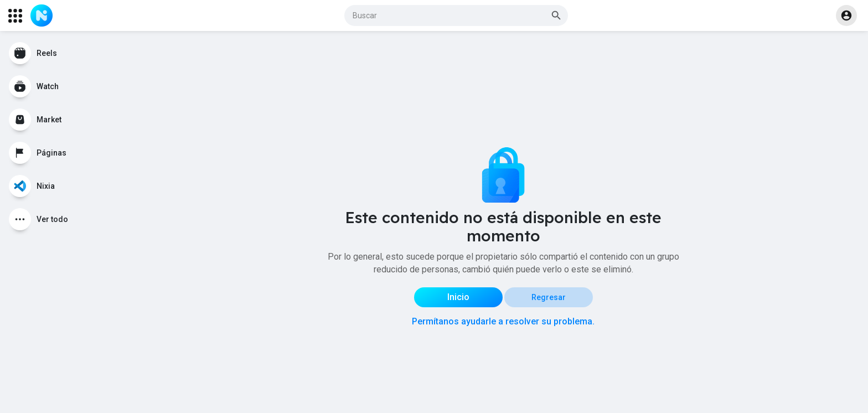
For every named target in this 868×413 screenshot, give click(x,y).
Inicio (458, 297)
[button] (456, 16)
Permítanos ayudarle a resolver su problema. (503, 321)
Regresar (549, 297)
